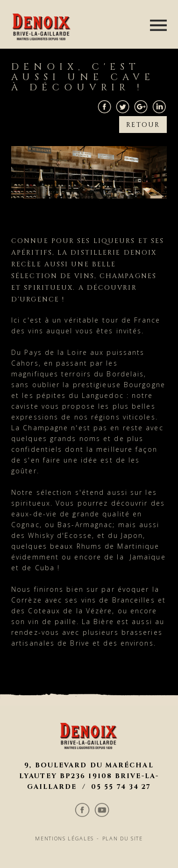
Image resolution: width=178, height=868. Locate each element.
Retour (144, 120)
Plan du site (125, 758)
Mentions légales (63, 758)
